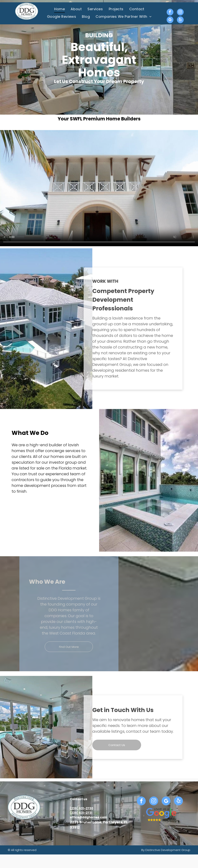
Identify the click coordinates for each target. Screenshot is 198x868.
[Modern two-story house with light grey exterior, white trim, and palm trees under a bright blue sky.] (25, 515)
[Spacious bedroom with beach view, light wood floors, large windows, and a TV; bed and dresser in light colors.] (50, 515)
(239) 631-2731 (81, 813)
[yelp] (180, 20)
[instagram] (180, 13)
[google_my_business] (170, 20)
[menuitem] (60, 9)
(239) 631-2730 (81, 808)
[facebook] (170, 13)
